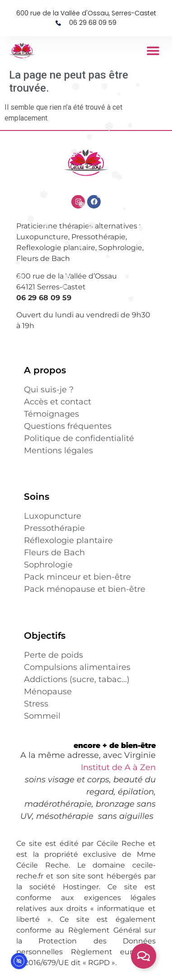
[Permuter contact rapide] (144, 956)
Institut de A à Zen (118, 767)
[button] (153, 51)
